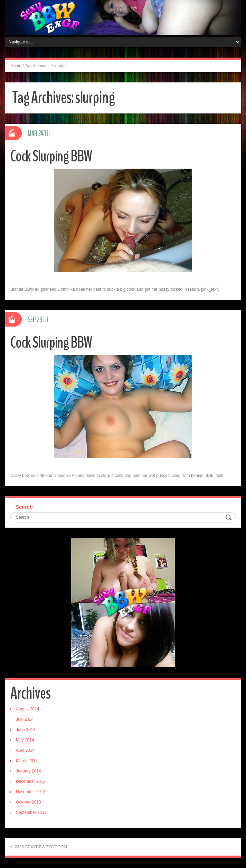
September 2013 (31, 812)
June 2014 (26, 730)
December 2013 (31, 781)
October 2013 (29, 802)
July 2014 (25, 719)
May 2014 (25, 740)
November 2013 (31, 792)
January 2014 (29, 771)
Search (24, 507)
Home (16, 66)
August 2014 (27, 709)
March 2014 (27, 761)
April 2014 (25, 750)
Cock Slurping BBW (51, 156)
